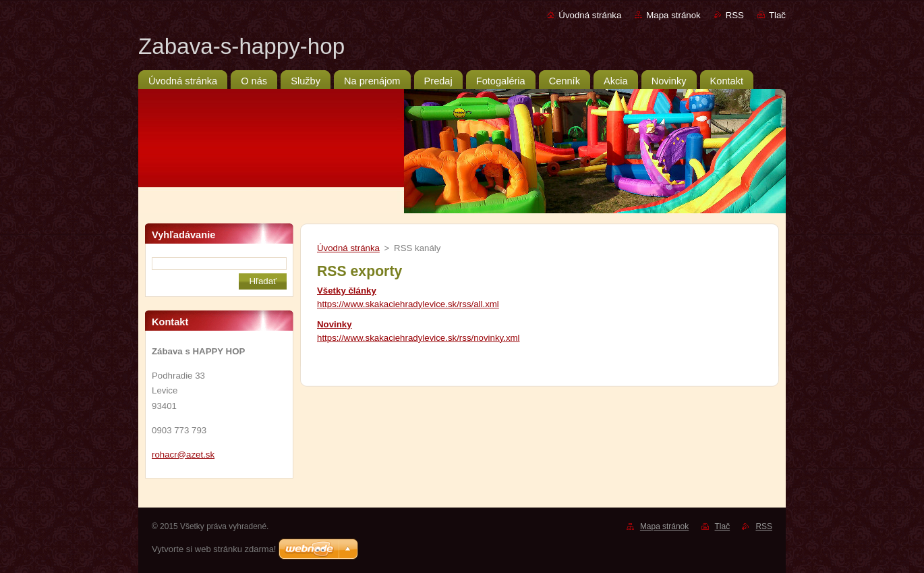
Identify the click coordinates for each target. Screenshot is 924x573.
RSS (735, 15)
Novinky (335, 324)
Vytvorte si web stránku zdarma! (214, 549)
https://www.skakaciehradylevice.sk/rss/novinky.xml (418, 338)
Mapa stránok (673, 15)
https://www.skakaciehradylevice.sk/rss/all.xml (408, 304)
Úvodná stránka (590, 15)
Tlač (777, 15)
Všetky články (347, 291)
